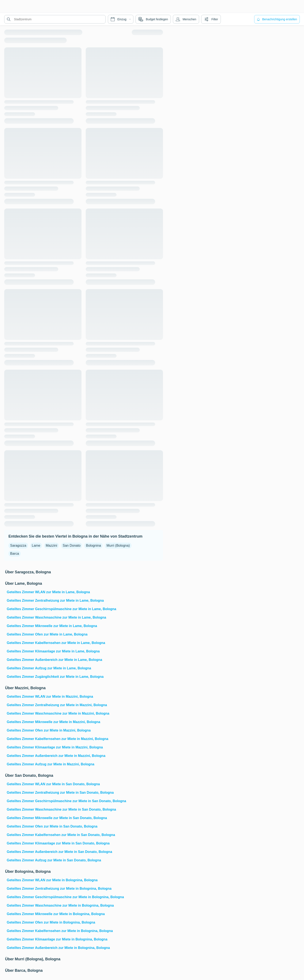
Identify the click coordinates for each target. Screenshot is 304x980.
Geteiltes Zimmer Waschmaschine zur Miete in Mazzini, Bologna (58, 713)
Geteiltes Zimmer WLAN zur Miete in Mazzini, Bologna (50, 697)
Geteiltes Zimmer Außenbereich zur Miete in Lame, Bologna (54, 660)
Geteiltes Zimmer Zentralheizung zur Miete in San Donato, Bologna (60, 793)
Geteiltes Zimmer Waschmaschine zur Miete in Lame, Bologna (56, 617)
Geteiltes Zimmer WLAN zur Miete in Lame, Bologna (48, 592)
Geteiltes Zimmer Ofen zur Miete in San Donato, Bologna (52, 826)
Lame (36, 546)
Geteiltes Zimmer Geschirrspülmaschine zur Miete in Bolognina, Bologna (65, 897)
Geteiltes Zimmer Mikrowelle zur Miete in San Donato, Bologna (57, 818)
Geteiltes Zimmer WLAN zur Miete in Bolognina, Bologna (52, 880)
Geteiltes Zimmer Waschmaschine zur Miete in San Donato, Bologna (61, 809)
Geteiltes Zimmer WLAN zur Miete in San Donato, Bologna (53, 784)
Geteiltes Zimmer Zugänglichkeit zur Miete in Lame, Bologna (55, 677)
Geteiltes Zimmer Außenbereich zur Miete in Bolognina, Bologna (58, 948)
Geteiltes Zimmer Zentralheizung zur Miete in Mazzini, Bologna (57, 705)
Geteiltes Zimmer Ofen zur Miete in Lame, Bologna (47, 634)
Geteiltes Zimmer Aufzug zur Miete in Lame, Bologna (49, 668)
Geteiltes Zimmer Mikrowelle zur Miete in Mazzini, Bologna (54, 722)
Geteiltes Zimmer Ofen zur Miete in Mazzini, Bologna (49, 730)
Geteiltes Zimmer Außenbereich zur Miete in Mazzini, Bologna (56, 756)
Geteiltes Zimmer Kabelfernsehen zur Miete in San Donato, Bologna (61, 835)
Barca (15, 554)
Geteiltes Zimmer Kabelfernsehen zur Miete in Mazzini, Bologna (58, 739)
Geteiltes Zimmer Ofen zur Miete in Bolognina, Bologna (51, 922)
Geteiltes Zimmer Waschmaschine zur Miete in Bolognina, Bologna (60, 905)
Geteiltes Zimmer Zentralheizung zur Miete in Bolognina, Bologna (59, 889)
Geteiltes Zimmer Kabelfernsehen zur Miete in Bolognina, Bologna (60, 931)
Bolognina (93, 546)
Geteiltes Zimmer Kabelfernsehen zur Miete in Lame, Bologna (56, 643)
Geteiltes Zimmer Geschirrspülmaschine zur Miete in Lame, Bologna (61, 609)
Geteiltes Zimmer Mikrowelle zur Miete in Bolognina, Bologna (56, 914)
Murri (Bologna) (118, 546)
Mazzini (52, 546)
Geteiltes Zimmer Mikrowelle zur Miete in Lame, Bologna (52, 626)
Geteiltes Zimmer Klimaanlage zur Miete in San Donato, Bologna (58, 843)
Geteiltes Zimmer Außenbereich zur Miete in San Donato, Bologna (59, 852)
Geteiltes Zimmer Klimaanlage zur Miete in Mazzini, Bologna (55, 747)
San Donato (72, 546)
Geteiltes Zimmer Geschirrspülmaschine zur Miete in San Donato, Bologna (66, 801)
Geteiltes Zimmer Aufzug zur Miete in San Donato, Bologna (54, 860)
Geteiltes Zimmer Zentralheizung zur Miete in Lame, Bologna (55, 600)
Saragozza (18, 546)
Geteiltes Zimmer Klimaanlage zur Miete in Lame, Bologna (53, 651)
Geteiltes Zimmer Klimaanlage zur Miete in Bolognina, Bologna (57, 939)
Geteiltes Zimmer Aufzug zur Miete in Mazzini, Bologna (51, 764)
